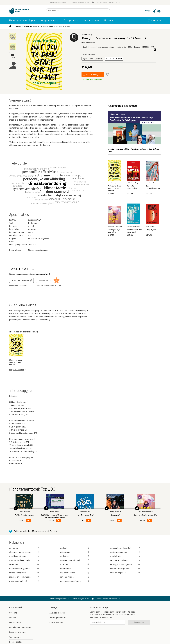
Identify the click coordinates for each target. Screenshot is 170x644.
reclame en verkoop (125, 560)
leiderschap (75, 552)
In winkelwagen (93, 74)
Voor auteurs (15, 637)
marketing (75, 556)
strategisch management (125, 565)
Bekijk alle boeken (16, 370)
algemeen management (24, 552)
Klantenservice (17, 608)
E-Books (18, 26)
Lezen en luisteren (17, 632)
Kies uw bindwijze (88, 55)
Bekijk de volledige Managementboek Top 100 (35, 531)
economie (24, 565)
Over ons (13, 613)
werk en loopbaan (125, 573)
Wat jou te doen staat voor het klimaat (57, 26)
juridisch (75, 548)
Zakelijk (53, 608)
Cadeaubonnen (56, 623)
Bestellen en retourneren (20, 627)
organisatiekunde (75, 573)
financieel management (24, 569)
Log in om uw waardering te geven (49, 285)
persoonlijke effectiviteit (125, 548)
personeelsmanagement (75, 581)
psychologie (125, 556)
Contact (13, 618)
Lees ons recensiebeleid (18, 285)
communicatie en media (24, 560)
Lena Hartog (87, 34)
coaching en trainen (24, 556)
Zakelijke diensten (58, 613)
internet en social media (24, 577)
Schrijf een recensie (20, 280)
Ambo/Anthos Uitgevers (39, 238)
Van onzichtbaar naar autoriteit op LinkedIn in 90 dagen (131, 119)
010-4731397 (156, 20)
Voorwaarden (15, 623)
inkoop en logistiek (24, 573)
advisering (24, 548)
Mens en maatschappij (32, 26)
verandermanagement (125, 569)
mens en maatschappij (75, 560)
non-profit (75, 565)
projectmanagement (125, 552)
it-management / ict (24, 581)
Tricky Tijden (151, 230)
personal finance (75, 577)
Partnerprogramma (58, 618)
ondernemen (75, 569)
